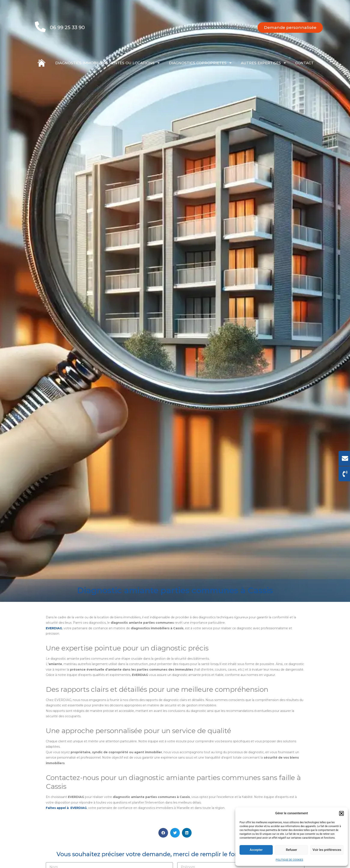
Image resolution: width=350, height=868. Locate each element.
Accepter (256, 850)
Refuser (291, 850)
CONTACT (304, 63)
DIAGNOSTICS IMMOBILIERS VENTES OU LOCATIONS (108, 63)
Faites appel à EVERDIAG (66, 814)
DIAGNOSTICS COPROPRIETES (201, 63)
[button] (341, 813)
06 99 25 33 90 (67, 27)
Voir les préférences (327, 850)
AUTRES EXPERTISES (264, 63)
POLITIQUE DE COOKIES (289, 860)
